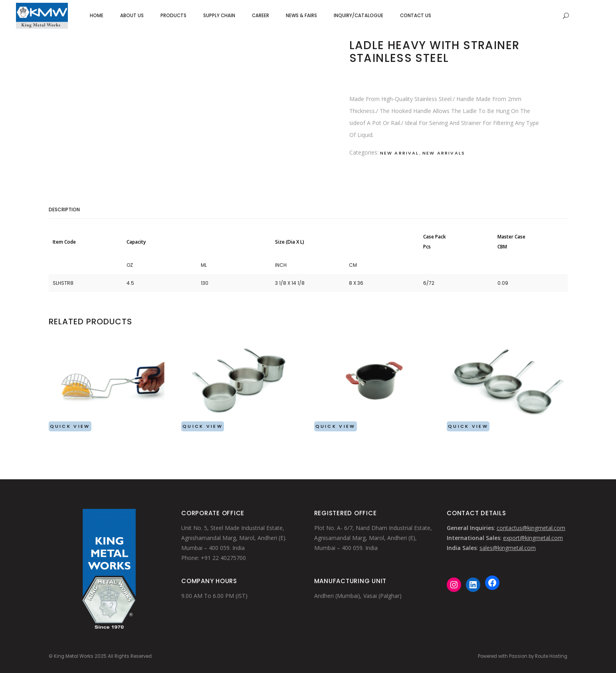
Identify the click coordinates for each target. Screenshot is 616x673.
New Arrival (400, 153)
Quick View (70, 426)
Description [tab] (64, 209)
